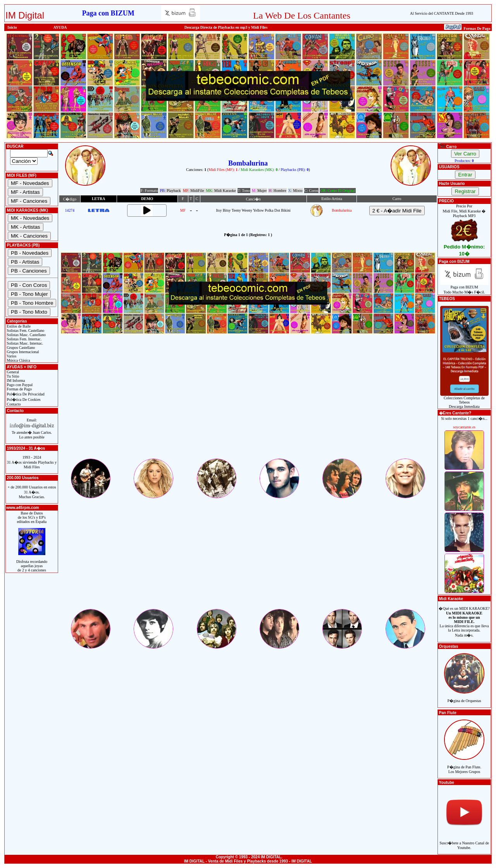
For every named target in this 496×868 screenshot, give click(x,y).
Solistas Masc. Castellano (26, 335)
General (12, 372)
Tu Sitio (12, 376)
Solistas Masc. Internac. (24, 343)
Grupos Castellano (20, 348)
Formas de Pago (19, 389)
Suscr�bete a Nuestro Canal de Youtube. (464, 841)
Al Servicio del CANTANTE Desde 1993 (442, 13)
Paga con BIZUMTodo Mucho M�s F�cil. (464, 288)
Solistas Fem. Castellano (25, 330)
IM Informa (15, 381)
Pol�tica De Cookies (23, 399)
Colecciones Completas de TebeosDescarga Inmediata (464, 400)
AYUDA (60, 27)
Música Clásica (18, 360)
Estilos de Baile (18, 326)
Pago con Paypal (19, 385)
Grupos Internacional (22, 352)
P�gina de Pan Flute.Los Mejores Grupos (464, 765)
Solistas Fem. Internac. (24, 339)
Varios (11, 356)
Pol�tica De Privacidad (25, 394)
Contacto (13, 404)
